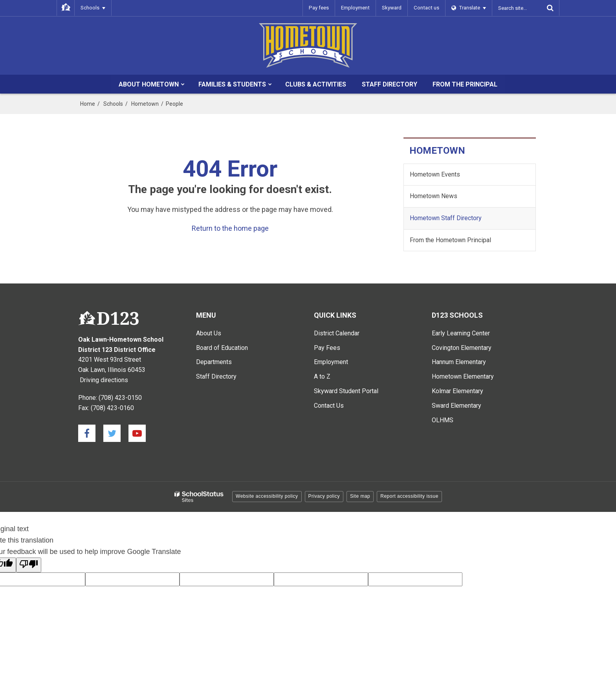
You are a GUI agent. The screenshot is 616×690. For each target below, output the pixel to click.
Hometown (145, 104)
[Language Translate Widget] (469, 8)
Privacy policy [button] (324, 496)
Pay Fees (327, 348)
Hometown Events (435, 174)
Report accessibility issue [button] (409, 496)
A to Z (322, 376)
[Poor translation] (29, 565)
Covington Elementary (462, 348)
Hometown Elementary (463, 376)
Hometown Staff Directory (446, 218)
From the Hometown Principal (450, 240)
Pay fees (321, 8)
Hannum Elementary (459, 362)
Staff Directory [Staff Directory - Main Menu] (216, 376)
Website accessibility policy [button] (267, 496)
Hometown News (434, 196)
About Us (209, 333)
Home (88, 104)
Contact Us (329, 406)
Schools (113, 104)
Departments (214, 362)
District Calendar (337, 333)
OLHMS (443, 420)
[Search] (550, 8)
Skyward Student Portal (346, 391)
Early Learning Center (461, 333)
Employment (357, 8)
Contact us (427, 8)
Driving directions (104, 380)
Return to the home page (230, 228)
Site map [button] (360, 496)
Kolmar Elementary (457, 391)
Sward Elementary (456, 406)
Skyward (393, 8)
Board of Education (222, 348)
